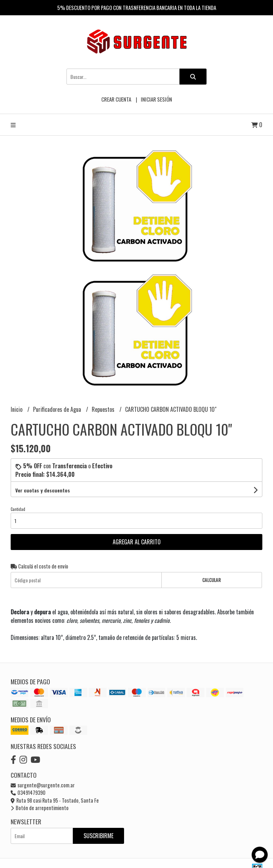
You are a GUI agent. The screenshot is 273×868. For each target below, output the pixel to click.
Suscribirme (98, 836)
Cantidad (18, 509)
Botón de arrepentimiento (40, 808)
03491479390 (28, 792)
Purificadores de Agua (58, 409)
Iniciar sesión (156, 99)
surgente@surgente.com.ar (43, 785)
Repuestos (104, 409)
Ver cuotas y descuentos (43, 490)
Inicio (17, 409)
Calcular (212, 580)
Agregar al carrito (137, 542)
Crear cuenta (116, 99)
